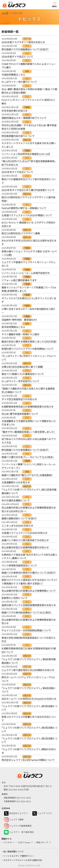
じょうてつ (8, 8)
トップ (5, 13)
